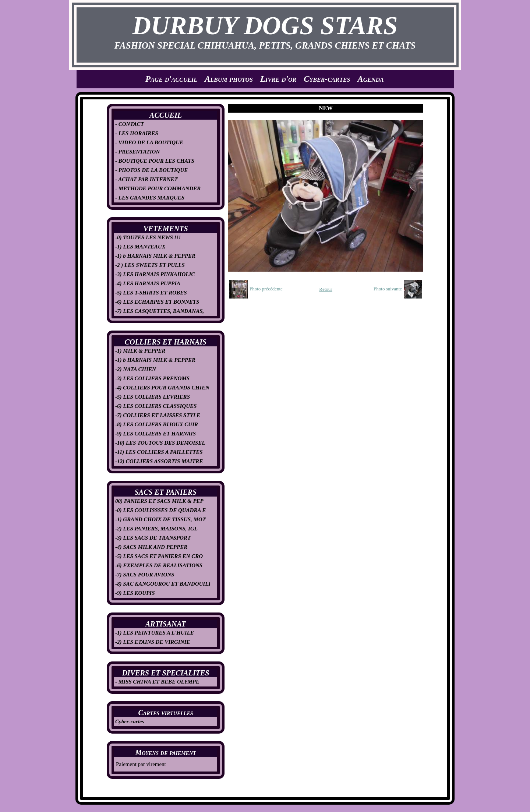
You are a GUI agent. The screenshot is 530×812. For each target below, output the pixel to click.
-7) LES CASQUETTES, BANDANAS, (160, 311)
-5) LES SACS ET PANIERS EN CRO (159, 556)
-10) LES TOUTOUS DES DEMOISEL (160, 443)
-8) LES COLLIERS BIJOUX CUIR (157, 424)
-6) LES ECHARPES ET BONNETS (157, 302)
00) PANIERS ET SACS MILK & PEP (159, 501)
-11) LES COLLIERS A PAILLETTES (159, 452)
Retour (326, 289)
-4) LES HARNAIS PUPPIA (148, 283)
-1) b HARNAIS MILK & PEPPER (155, 256)
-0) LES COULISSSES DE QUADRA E (160, 510)
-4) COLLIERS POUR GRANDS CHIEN (162, 388)
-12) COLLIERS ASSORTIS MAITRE (159, 461)
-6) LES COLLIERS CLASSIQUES (156, 406)
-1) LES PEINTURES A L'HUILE (155, 633)
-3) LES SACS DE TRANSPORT (153, 538)
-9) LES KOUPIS (135, 593)
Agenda (370, 79)
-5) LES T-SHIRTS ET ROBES (151, 293)
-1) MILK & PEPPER (140, 351)
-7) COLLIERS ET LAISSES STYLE (158, 415)
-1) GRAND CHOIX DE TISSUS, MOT (160, 519)
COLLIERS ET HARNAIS (166, 342)
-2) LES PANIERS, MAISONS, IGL (156, 529)
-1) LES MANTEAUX (140, 247)
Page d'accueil (171, 79)
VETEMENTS (165, 229)
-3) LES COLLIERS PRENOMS (152, 378)
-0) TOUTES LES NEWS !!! (148, 237)
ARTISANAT (166, 624)
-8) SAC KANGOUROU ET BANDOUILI (163, 584)
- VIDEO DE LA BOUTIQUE (149, 142)
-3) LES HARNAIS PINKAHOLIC (155, 274)
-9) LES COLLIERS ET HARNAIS (156, 434)
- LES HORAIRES (137, 133)
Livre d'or (278, 79)
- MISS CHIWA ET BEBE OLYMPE (157, 682)
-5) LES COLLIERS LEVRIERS (153, 397)
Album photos (229, 79)
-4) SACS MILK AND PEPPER (151, 547)
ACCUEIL (166, 115)
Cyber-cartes (327, 79)
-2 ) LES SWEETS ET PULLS (150, 265)
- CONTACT (130, 124)
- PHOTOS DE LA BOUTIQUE (151, 170)
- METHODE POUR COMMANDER (158, 188)
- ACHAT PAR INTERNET (146, 179)
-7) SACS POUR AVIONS (145, 575)
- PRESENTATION (137, 152)
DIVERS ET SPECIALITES (166, 673)
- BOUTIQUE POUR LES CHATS (155, 161)
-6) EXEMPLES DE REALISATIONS (159, 565)
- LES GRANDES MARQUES (150, 198)
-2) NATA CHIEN (136, 369)
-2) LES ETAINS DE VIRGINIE (153, 642)
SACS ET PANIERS (166, 492)
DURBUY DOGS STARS (265, 26)
